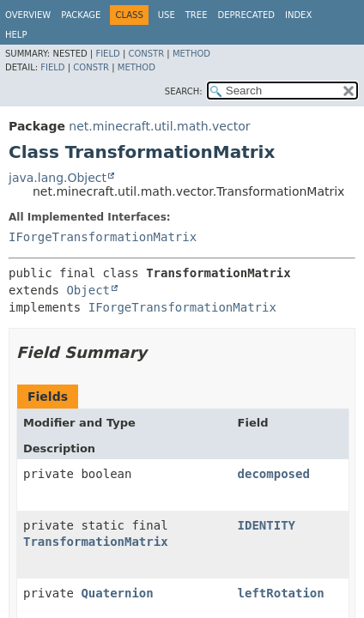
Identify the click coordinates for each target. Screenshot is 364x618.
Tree (197, 15)
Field (107, 54)
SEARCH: (184, 91)
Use (167, 15)
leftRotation (281, 593)
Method (191, 54)
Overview (28, 15)
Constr (146, 54)
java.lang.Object (58, 178)
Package (81, 15)
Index (298, 15)
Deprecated (246, 15)
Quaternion (117, 593)
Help (16, 35)
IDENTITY (267, 525)
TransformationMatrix (96, 542)
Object (88, 290)
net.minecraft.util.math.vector (159, 126)
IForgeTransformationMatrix (103, 237)
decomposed (274, 474)
